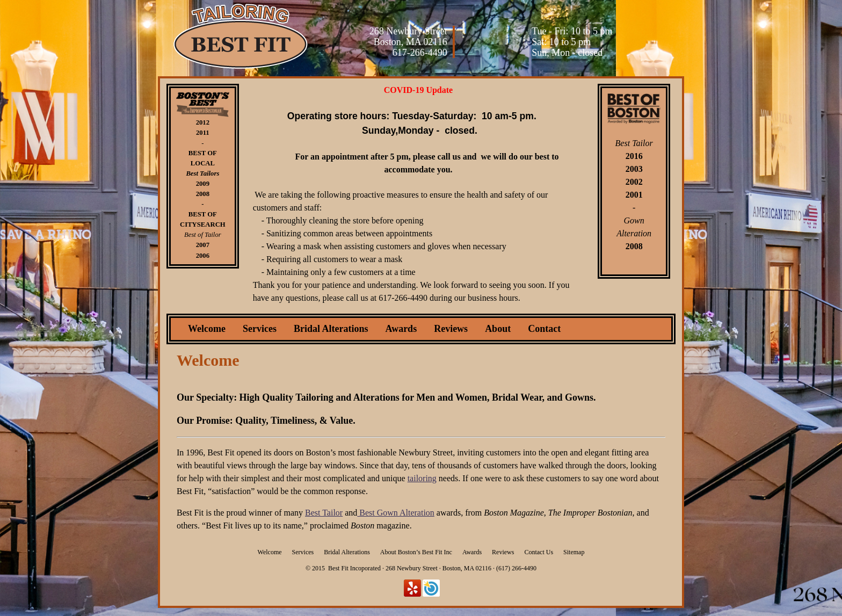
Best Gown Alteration (396, 513)
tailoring (422, 478)
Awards (401, 329)
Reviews (451, 329)
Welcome (207, 329)
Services (260, 329)
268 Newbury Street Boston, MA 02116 (408, 37)
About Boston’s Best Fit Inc (416, 552)
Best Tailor (324, 513)
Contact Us (539, 552)
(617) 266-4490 (516, 568)
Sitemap (574, 552)
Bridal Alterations (331, 329)
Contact (544, 329)
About (498, 329)
